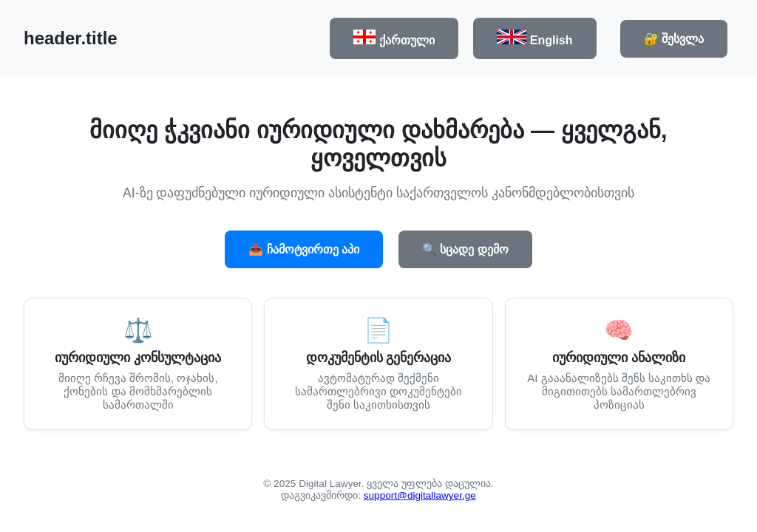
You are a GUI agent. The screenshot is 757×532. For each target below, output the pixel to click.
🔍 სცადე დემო (465, 249)
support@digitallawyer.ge (420, 495)
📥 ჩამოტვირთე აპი (304, 249)
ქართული (394, 38)
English (534, 38)
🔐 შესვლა (674, 39)
